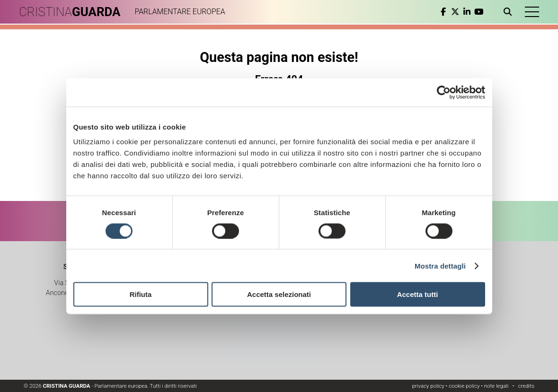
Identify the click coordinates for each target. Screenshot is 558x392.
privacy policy (428, 386)
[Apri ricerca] (509, 12)
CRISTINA (70, 12)
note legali (496, 386)
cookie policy (464, 386)
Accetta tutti (418, 294)
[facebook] (443, 12)
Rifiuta (141, 294)
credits (526, 386)
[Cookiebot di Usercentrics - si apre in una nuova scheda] (444, 92)
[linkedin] (467, 12)
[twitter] (455, 12)
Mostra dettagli (440, 266)
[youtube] (479, 12)
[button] (532, 12)
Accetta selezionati (279, 294)
